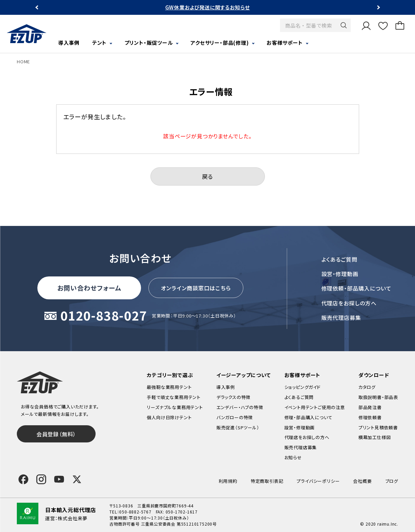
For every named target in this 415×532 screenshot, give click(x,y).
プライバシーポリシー (318, 481)
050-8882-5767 (135, 512)
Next (378, 8)
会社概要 (362, 481)
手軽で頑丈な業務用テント (174, 397)
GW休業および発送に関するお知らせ (208, 7)
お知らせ (293, 457)
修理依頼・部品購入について (356, 288)
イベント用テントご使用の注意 (315, 407)
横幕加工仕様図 (375, 437)
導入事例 (69, 43)
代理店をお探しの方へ (349, 303)
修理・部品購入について (308, 417)
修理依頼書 (370, 417)
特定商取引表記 (267, 481)
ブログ (392, 481)
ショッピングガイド (303, 387)
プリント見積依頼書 (378, 427)
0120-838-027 (104, 316)
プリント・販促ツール (149, 43)
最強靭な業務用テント (169, 387)
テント (99, 43)
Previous (38, 8)
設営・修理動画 (340, 274)
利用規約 (228, 481)
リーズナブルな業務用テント (175, 407)
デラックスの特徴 (233, 397)
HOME (23, 61)
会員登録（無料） (56, 434)
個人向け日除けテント (169, 417)
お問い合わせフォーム (89, 288)
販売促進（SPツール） (238, 427)
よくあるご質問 (340, 259)
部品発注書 (370, 407)
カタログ (367, 387)
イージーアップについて (244, 375)
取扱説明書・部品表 (378, 397)
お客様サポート (285, 43)
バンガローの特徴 (235, 417)
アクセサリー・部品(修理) (220, 43)
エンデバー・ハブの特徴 (240, 407)
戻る (208, 176)
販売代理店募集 (341, 318)
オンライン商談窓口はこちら (196, 288)
